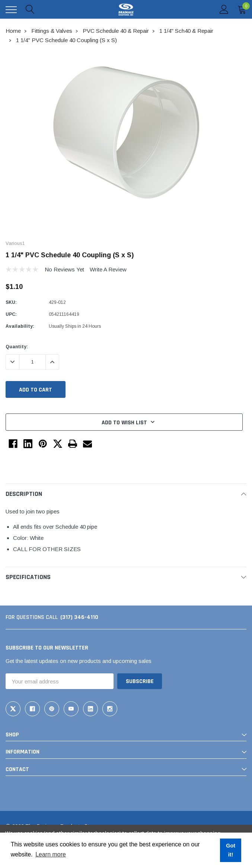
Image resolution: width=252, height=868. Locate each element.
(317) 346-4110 (79, 617)
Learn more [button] (51, 854)
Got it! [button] (231, 850)
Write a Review (108, 269)
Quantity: (17, 347)
